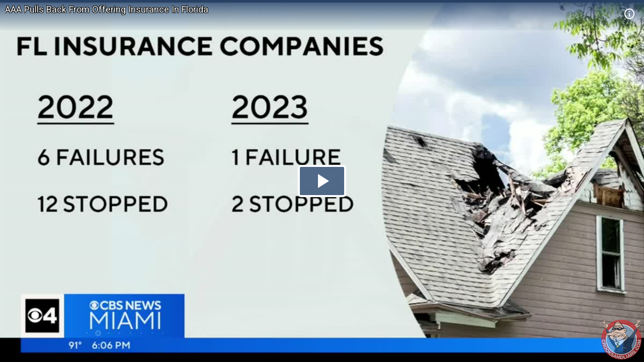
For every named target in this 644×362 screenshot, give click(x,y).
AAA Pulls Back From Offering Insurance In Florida (107, 9)
